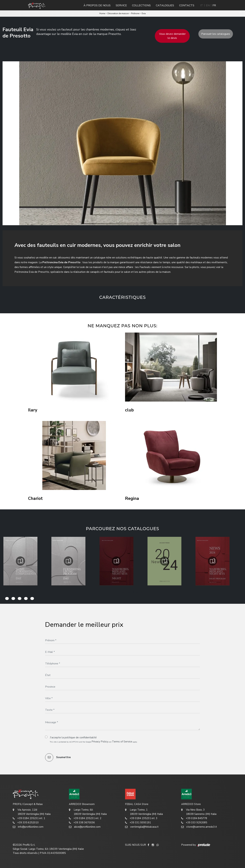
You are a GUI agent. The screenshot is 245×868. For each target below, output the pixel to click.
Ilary (33, 410)
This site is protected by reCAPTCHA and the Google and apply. (94, 742)
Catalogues (165, 5)
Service (121, 5)
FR (214, 5)
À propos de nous (97, 5)
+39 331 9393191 (138, 823)
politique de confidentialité (81, 738)
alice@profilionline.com (85, 827)
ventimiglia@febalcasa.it (142, 827)
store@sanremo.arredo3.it (199, 827)
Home (102, 13)
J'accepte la (73, 738)
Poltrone (135, 13)
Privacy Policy (100, 742)
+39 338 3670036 (82, 823)
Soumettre (58, 757)
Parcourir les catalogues (216, 34)
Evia (144, 13)
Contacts (187, 5)
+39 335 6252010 (26, 823)
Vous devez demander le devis (172, 36)
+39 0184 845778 (194, 818)
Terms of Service (122, 742)
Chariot (35, 499)
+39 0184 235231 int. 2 (85, 818)
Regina (132, 499)
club (129, 410)
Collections (141, 5)
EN (208, 5)
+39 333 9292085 (194, 823)
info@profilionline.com (28, 827)
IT (202, 5)
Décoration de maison (118, 13)
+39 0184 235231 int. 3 (141, 818)
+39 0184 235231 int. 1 (29, 818)
